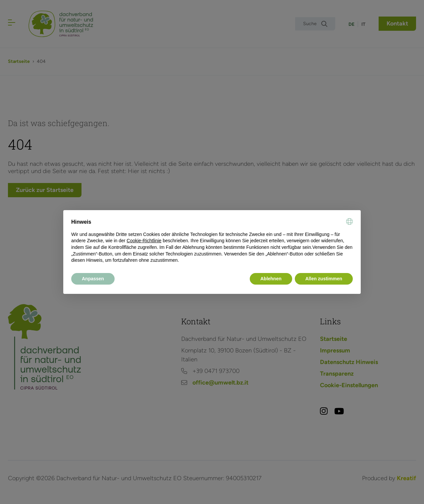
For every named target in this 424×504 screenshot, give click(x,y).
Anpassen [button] (93, 279)
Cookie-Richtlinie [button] (144, 241)
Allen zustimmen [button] (324, 279)
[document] (212, 241)
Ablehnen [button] (271, 279)
